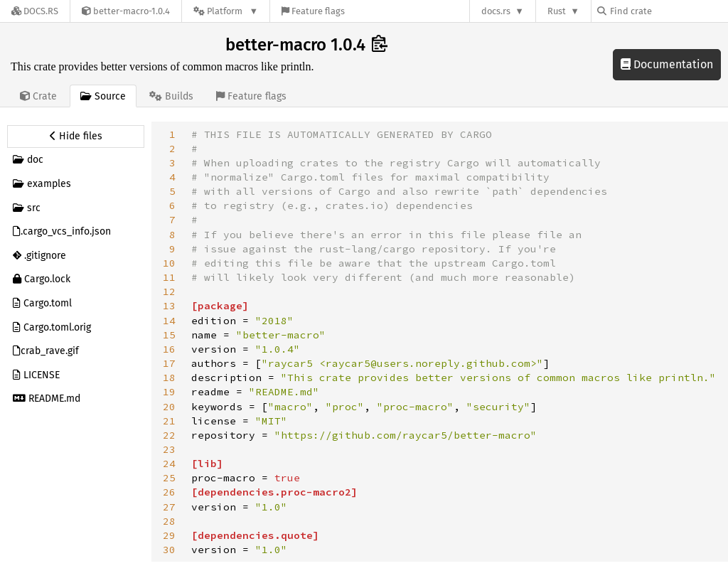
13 (169, 306)
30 (169, 550)
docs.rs (496, 11)
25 (169, 478)
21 (169, 421)
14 (169, 321)
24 (169, 464)
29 (169, 535)
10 (169, 263)
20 (169, 407)
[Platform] (226, 11)
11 (169, 277)
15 (169, 335)
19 (169, 392)
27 (169, 507)
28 (169, 521)
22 (169, 435)
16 (169, 349)
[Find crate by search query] (668, 11)
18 (169, 378)
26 (169, 492)
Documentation (667, 64)
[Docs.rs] (35, 11)
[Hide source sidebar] (76, 137)
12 (169, 291)
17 (169, 363)
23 (169, 449)
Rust (557, 11)
